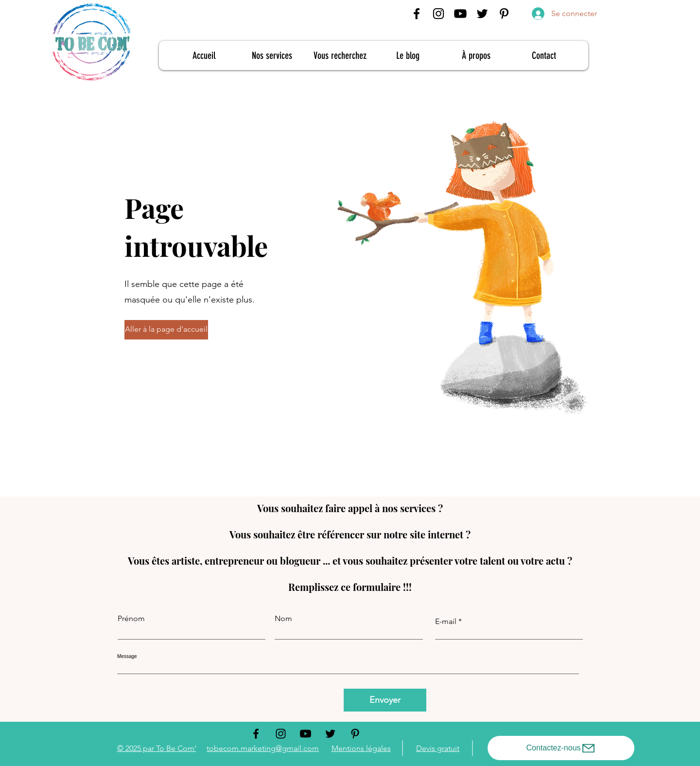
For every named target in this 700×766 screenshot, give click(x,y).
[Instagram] (438, 14)
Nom (283, 619)
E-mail (446, 622)
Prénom (131, 619)
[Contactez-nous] (561, 748)
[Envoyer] (385, 700)
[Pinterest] (504, 14)
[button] (166, 330)
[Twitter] (482, 14)
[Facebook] (417, 14)
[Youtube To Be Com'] (460, 14)
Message (127, 657)
